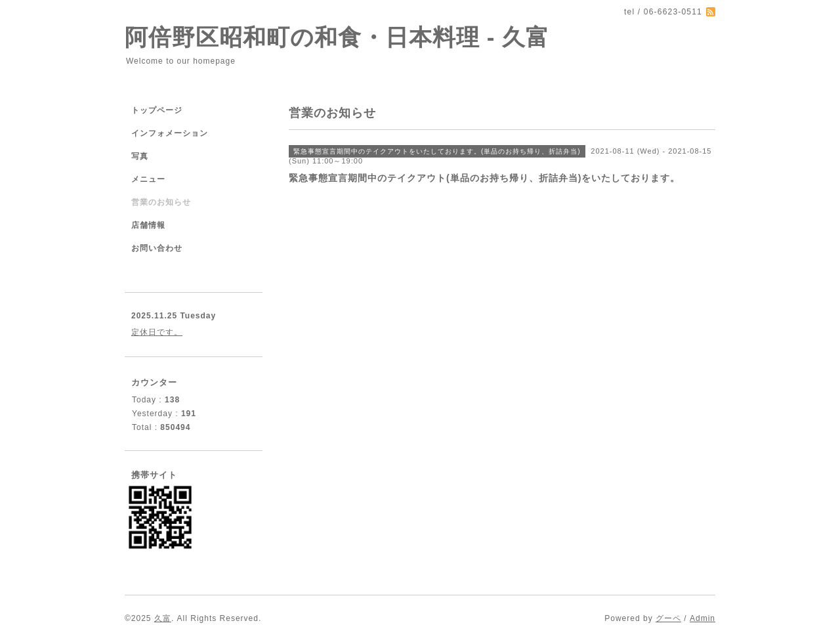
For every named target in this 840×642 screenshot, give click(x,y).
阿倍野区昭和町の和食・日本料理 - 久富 (337, 37)
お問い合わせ (157, 248)
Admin (703, 618)
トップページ (157, 110)
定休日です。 (157, 332)
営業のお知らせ (161, 202)
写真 (140, 156)
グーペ (668, 618)
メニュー (148, 179)
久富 (163, 618)
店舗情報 (148, 225)
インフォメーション (170, 133)
